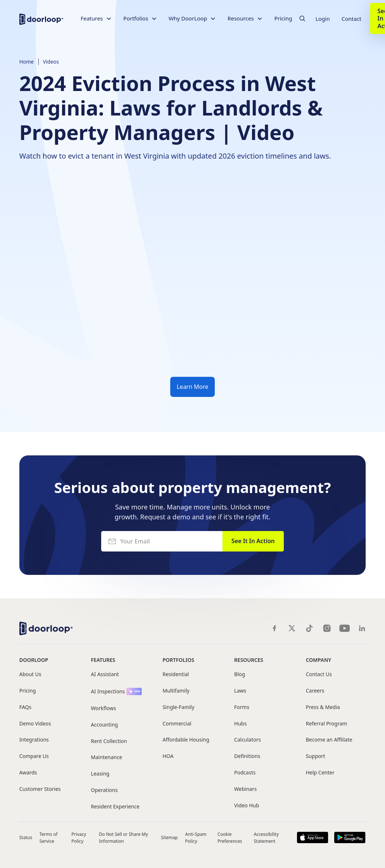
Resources (249, 660)
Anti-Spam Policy (196, 838)
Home (27, 62)
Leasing (100, 774)
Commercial (177, 724)
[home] (41, 18)
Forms (242, 707)
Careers (315, 691)
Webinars (245, 789)
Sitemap (169, 837)
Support (315, 756)
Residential (176, 674)
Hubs (240, 724)
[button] (96, 18)
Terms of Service (48, 838)
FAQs (25, 707)
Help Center (320, 773)
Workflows (104, 708)
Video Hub (247, 806)
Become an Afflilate (329, 740)
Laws (240, 691)
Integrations (34, 740)
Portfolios (178, 660)
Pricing (283, 18)
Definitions (247, 756)
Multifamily (176, 691)
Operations (104, 790)
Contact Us (319, 674)
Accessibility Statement (266, 838)
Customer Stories (40, 789)
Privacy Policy (79, 838)
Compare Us (34, 756)
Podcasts (245, 773)
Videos (51, 62)
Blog (240, 674)
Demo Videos (35, 724)
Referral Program (326, 724)
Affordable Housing (186, 740)
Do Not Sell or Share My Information (123, 838)
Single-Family (178, 707)
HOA (168, 756)
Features (103, 660)
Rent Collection (109, 741)
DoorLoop (34, 660)
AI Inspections (108, 692)
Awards (28, 773)
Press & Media (323, 707)
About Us (30, 674)
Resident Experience (115, 807)
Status (26, 837)
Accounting (104, 725)
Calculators (247, 740)
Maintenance (107, 757)
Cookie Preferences (230, 838)
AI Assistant (105, 674)
